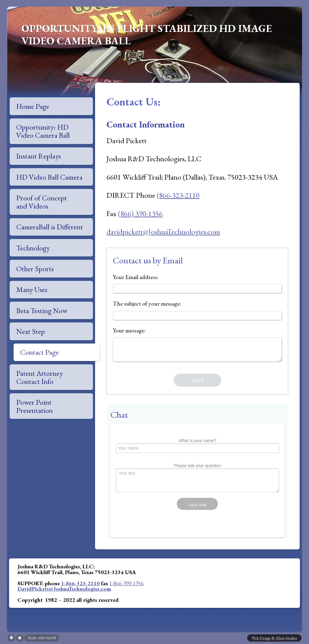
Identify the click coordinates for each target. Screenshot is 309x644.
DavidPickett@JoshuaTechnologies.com (64, 589)
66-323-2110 (181, 195)
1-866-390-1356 (126, 583)
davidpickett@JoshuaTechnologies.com (163, 231)
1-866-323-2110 (80, 583)
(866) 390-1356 (140, 213)
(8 (160, 195)
